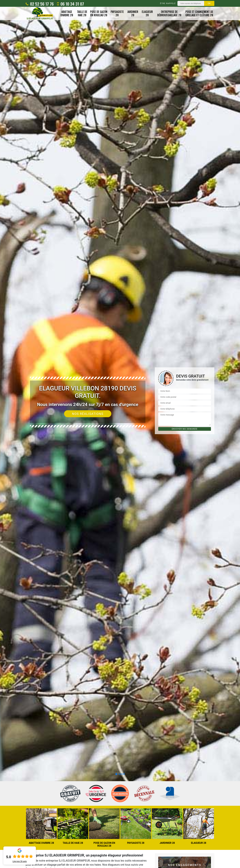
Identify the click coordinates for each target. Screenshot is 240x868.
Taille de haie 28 (82, 14)
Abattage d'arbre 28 (67, 14)
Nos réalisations (88, 414)
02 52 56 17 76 (40, 4)
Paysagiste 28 (117, 14)
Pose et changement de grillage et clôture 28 (199, 14)
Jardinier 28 (133, 14)
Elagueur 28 (147, 14)
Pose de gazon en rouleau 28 (99, 14)
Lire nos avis (20, 861)
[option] (120, 434)
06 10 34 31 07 (71, 4)
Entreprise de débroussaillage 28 (169, 14)
